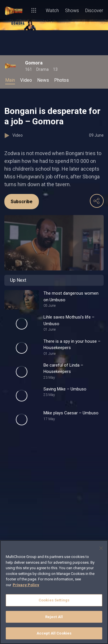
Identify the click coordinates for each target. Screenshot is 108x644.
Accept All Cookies (54, 633)
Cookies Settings (54, 600)
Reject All (54, 617)
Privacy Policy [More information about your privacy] (26, 585)
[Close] (101, 548)
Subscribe (22, 202)
